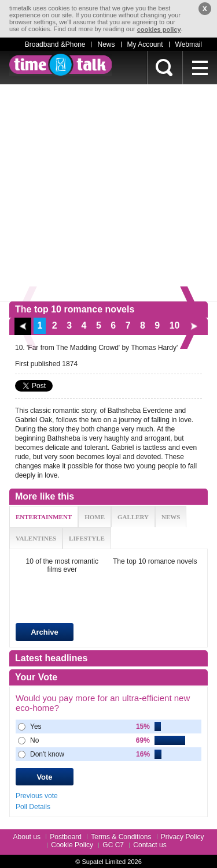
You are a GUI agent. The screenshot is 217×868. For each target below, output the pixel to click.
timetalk (60, 65)
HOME (95, 517)
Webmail (189, 44)
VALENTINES (36, 538)
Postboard (66, 837)
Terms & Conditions (121, 837)
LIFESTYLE (87, 538)
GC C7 (113, 845)
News (106, 44)
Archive (45, 632)
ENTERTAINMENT (44, 517)
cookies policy (159, 29)
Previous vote (37, 796)
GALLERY (133, 517)
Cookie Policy (72, 845)
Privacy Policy (183, 837)
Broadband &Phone (55, 44)
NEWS (171, 517)
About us (27, 837)
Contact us (150, 845)
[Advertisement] (108, 193)
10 (175, 325)
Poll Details (33, 807)
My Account (145, 44)
